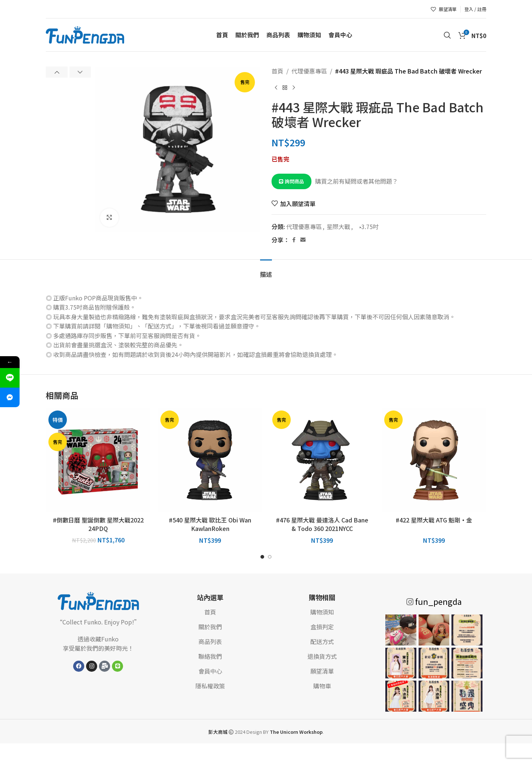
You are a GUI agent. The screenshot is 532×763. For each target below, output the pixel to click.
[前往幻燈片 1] (262, 557)
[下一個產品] (294, 88)
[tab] (266, 271)
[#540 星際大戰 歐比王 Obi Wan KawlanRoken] (210, 460)
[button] (57, 72)
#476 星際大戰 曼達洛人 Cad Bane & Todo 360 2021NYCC (322, 524)
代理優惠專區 (309, 71)
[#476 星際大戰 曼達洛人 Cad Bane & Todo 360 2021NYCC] (322, 460)
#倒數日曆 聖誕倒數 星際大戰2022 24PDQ (98, 524)
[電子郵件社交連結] (303, 240)
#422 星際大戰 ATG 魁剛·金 (434, 520)
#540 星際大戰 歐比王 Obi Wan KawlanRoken (210, 524)
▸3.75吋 (367, 226)
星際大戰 (338, 226)
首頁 (277, 71)
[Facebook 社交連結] (294, 240)
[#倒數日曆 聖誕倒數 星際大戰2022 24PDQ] (98, 460)
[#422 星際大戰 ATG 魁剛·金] (434, 460)
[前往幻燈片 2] (270, 557)
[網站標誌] (85, 34)
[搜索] (447, 35)
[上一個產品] (276, 88)
